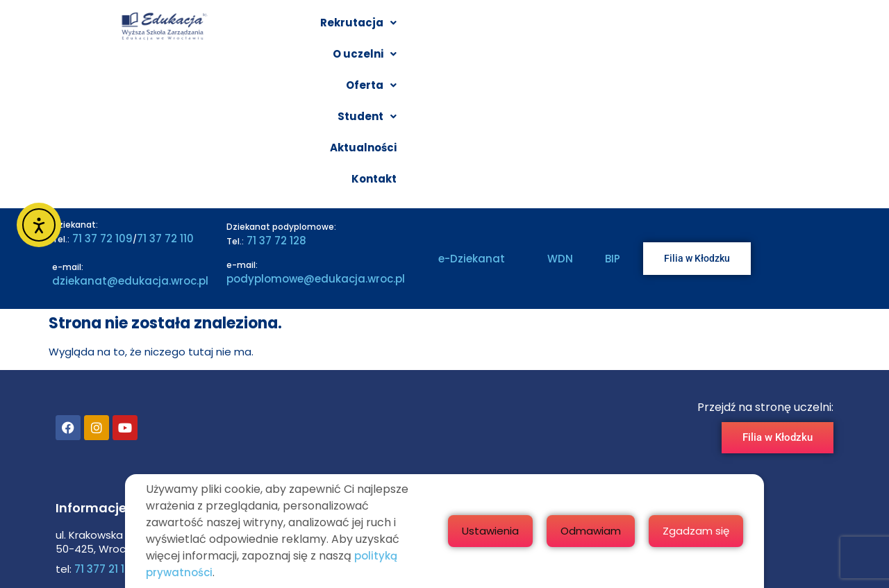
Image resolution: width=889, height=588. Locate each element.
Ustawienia (599, 531)
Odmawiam (699, 531)
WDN (560, 114)
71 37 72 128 (275, 95)
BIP (613, 114)
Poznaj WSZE (434, 396)
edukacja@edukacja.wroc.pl (164, 456)
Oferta (571, 28)
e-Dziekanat (472, 114)
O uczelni (493, 28)
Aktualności (731, 28)
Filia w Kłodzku (438, 422)
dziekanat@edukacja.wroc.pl (130, 136)
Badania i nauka (443, 447)
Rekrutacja (402, 28)
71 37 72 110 (165, 93)
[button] (402, 28)
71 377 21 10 (101, 425)
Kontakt (807, 28)
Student (647, 28)
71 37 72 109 (101, 93)
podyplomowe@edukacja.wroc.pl (316, 134)
